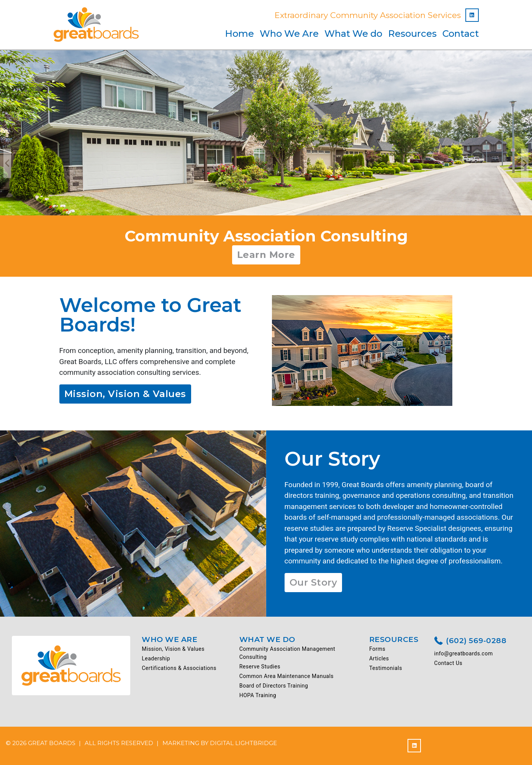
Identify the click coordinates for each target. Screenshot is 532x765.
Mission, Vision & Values (125, 394)
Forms (377, 649)
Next (525, 163)
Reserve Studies (260, 667)
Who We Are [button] (289, 34)
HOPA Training (258, 695)
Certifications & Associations (179, 668)
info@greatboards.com (464, 653)
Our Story (313, 582)
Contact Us (449, 663)
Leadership (156, 658)
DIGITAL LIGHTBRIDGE (243, 743)
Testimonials (386, 668)
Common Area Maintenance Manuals (286, 676)
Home (239, 34)
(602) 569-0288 (471, 641)
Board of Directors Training (274, 686)
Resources (412, 34)
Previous (7, 163)
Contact (461, 34)
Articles (379, 658)
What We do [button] (353, 34)
